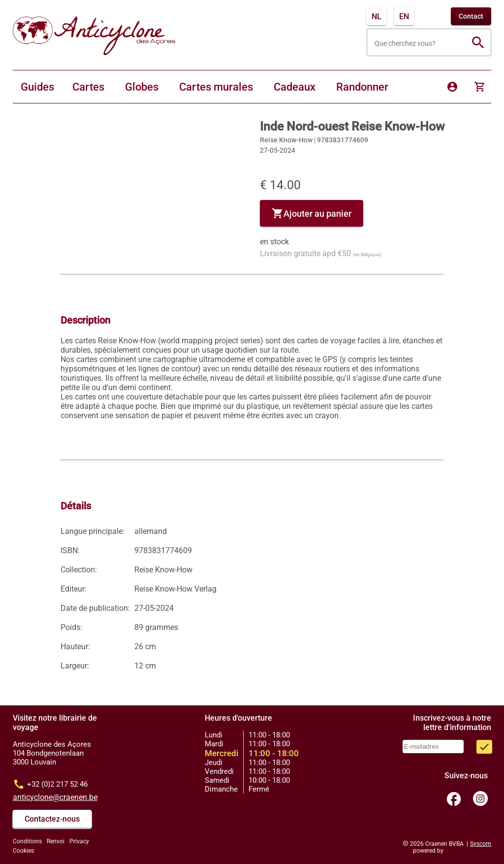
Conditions (27, 841)
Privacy (79, 841)
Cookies (23, 851)
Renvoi (56, 841)
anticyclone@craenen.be (55, 797)
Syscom (481, 844)
